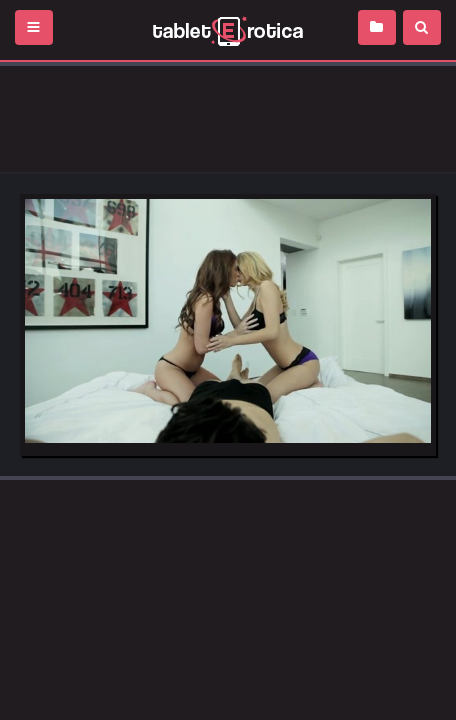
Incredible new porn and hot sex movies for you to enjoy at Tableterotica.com (228, 30)
